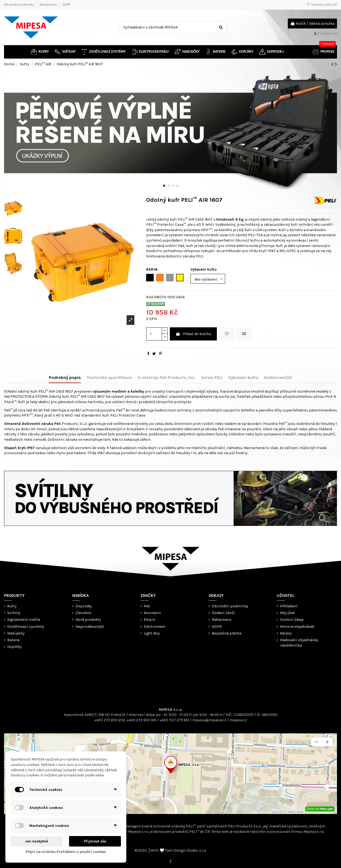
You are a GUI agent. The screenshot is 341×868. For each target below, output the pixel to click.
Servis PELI (212, 377)
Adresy (286, 633)
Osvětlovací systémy (26, 627)
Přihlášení (289, 606)
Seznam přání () (322, 5)
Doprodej (84, 606)
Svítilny (14, 613)
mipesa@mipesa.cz (209, 720)
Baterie (13, 640)
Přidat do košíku (193, 334)
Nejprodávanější (90, 627)
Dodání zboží (223, 613)
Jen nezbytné (37, 841)
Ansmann (152, 613)
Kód (150, 297)
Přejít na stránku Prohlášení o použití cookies (66, 852)
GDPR (66, 5)
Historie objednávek (297, 627)
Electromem (155, 627)
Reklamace (49, 5)
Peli (147, 606)
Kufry (12, 606)
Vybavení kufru (243, 377)
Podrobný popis (65, 377)
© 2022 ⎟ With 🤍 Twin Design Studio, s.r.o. (171, 850)
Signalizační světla (24, 620)
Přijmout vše (95, 841)
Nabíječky (16, 633)
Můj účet (287, 613)
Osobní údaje (292, 620)
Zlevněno (83, 613)
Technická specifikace (109, 377)
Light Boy (152, 633)
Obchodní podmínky (19, 5)
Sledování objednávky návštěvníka (299, 643)
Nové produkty (88, 620)
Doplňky (15, 647)
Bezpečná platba (227, 633)
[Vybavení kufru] (208, 279)
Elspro (150, 620)
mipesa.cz (238, 720)
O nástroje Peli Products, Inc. (166, 377)
